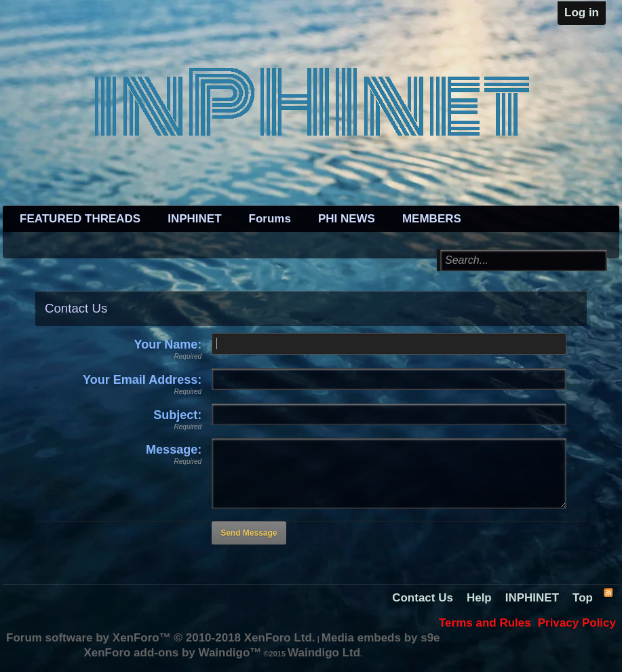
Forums (270, 219)
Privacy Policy (577, 623)
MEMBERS (432, 219)
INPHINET (194, 219)
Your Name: (168, 344)
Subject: (177, 415)
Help (479, 598)
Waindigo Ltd (324, 653)
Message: (174, 450)
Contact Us (423, 598)
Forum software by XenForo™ (161, 638)
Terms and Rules (485, 623)
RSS (608, 592)
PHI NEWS (347, 219)
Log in (582, 13)
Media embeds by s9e (381, 638)
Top (583, 598)
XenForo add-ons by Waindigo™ (172, 653)
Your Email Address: (142, 380)
